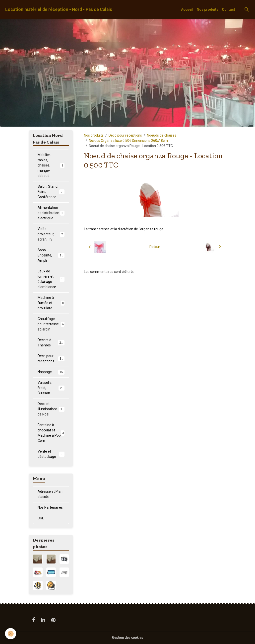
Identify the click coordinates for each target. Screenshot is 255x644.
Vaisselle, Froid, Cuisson (51, 388)
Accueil (187, 9)
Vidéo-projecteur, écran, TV (51, 234)
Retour (155, 247)
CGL (41, 518)
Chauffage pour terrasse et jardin (51, 324)
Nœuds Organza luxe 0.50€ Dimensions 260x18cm (128, 141)
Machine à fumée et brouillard (51, 303)
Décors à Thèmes (51, 343)
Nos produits (208, 9)
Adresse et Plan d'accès (50, 494)
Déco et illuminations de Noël (52, 409)
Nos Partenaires (50, 507)
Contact (228, 9)
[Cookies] (11, 634)
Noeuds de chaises (162, 135)
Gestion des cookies (128, 638)
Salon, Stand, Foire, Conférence (52, 192)
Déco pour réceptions (125, 135)
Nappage (51, 372)
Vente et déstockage (51, 454)
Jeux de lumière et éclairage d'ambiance (52, 279)
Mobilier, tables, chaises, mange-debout (51, 165)
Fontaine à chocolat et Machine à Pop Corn (51, 433)
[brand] (59, 10)
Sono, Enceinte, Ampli (51, 255)
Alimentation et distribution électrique (51, 213)
